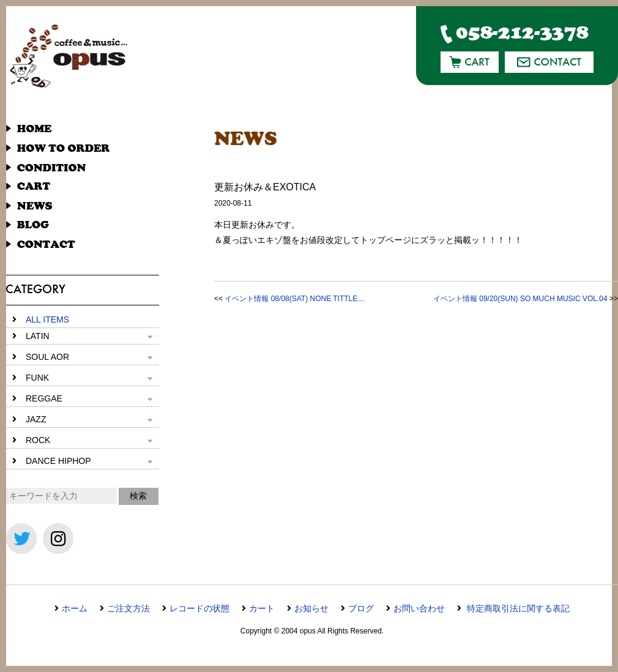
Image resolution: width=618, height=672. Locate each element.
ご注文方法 (128, 608)
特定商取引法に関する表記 (517, 608)
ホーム (75, 608)
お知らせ (311, 608)
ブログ (361, 608)
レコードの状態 (199, 608)
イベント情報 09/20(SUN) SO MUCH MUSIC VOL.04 (520, 299)
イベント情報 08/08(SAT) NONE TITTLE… (295, 299)
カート (262, 608)
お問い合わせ (419, 608)
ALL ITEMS (47, 319)
